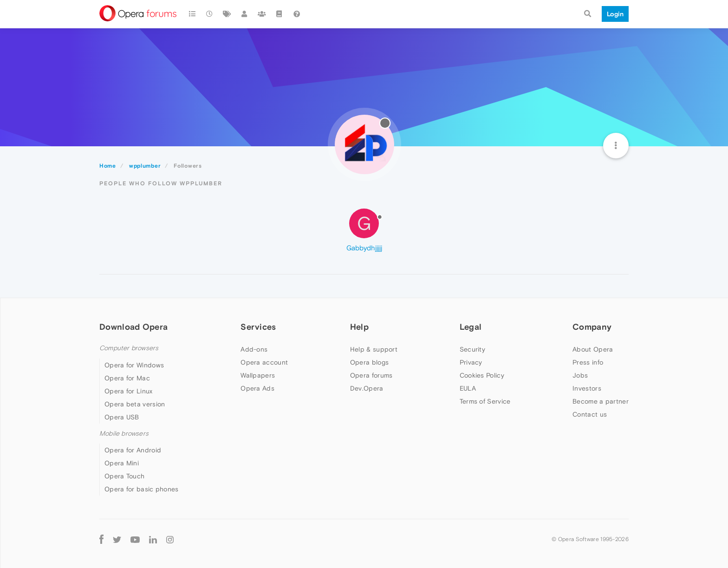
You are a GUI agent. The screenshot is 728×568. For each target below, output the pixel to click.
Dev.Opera (367, 388)
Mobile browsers (124, 434)
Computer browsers (129, 348)
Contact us (590, 414)
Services (258, 327)
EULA (468, 388)
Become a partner (601, 401)
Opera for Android (133, 450)
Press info (588, 362)
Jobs (580, 375)
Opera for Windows (134, 365)
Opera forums (371, 375)
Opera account (264, 362)
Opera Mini (122, 463)
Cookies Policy (482, 375)
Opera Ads (257, 388)
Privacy (471, 362)
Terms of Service (485, 401)
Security (472, 349)
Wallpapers (258, 375)
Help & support (374, 349)
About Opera (593, 349)
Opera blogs (369, 362)
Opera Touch (124, 476)
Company (592, 327)
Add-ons (254, 349)
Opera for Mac (127, 378)
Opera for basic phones (142, 489)
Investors (587, 388)
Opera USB (122, 417)
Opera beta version (135, 404)
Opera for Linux (129, 391)
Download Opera (133, 327)
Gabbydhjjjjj (364, 248)
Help (359, 327)
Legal (471, 327)
